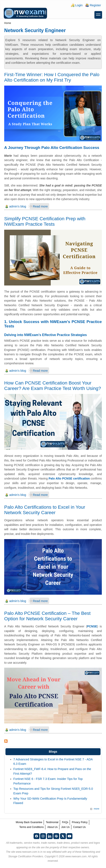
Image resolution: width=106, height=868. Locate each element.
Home (8, 23)
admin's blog (18, 206)
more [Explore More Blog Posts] (97, 809)
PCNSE (92, 626)
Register (95, 5)
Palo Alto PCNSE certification (69, 478)
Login (79, 5)
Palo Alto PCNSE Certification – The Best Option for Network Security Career (47, 616)
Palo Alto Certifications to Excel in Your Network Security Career (45, 510)
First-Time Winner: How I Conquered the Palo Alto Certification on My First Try (52, 77)
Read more (40, 206)
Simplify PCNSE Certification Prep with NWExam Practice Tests (45, 221)
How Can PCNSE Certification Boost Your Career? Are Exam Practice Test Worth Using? (53, 386)
